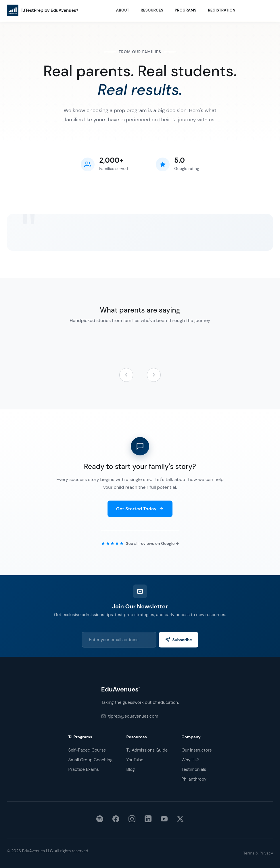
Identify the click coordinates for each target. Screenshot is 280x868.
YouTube (135, 760)
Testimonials (194, 769)
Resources (152, 10)
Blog (131, 769)
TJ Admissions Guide (147, 750)
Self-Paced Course (87, 750)
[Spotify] (100, 820)
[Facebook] (116, 820)
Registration (222, 10)
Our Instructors (196, 750)
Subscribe (181, 640)
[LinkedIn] (148, 820)
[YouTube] (164, 820)
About (123, 10)
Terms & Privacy (258, 853)
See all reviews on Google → (152, 543)
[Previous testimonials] (126, 375)
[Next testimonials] (154, 375)
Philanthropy (194, 779)
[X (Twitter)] (180, 820)
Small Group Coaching (91, 760)
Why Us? (190, 760)
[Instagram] (132, 820)
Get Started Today (140, 509)
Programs (186, 10)
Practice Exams (84, 769)
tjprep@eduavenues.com (130, 716)
